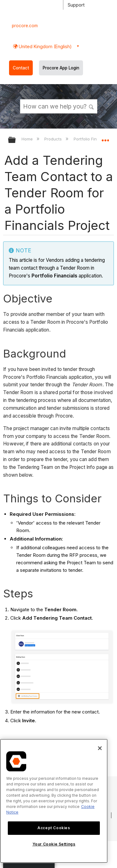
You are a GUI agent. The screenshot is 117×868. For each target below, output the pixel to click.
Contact (21, 68)
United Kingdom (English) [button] (45, 46)
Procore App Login (61, 68)
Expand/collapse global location (105, 138)
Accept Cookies (54, 828)
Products (54, 139)
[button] (91, 106)
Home (28, 139)
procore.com (25, 26)
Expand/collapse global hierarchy (16, 140)
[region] (54, 801)
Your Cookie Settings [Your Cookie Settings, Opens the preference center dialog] (54, 844)
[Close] (100, 748)
